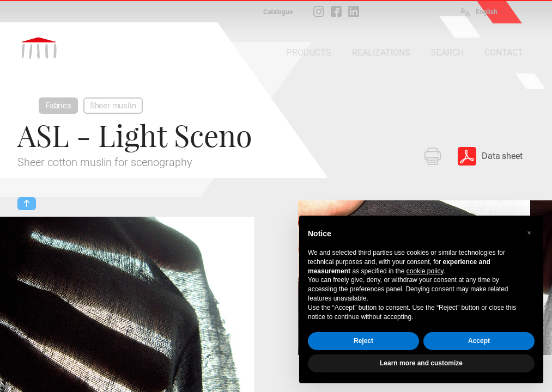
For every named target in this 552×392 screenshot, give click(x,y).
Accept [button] (479, 341)
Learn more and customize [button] (421, 363)
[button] (529, 233)
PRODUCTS (309, 53)
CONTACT (504, 53)
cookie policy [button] (425, 271)
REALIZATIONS (381, 53)
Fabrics (58, 106)
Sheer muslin (113, 106)
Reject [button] (363, 341)
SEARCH (447, 53)
